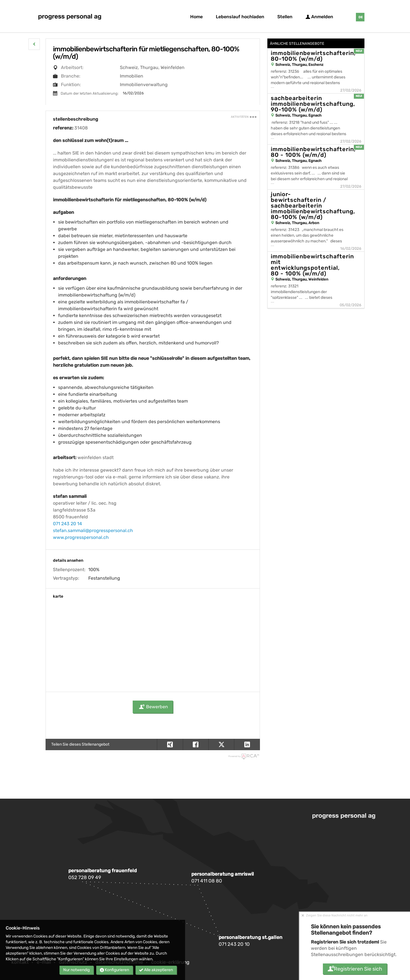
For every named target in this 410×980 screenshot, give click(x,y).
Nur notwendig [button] (76, 970)
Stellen (285, 17)
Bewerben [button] (153, 707)
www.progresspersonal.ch (81, 537)
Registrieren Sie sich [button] (355, 969)
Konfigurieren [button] (114, 970)
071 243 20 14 (67, 524)
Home (196, 17)
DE (361, 17)
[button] (34, 44)
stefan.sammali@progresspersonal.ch (93, 530)
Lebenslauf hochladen (240, 17)
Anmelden (319, 17)
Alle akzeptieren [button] (156, 970)
